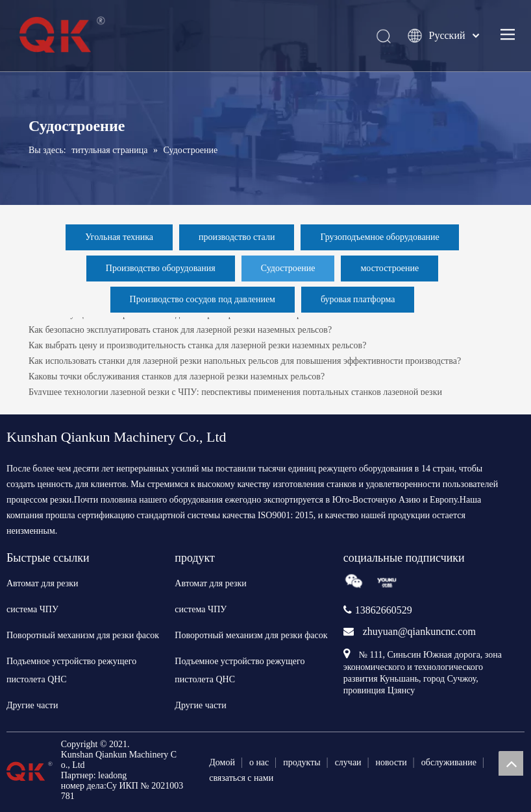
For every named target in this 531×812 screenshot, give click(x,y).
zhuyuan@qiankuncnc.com (419, 631)
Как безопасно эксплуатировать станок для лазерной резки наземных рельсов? (180, 332)
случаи (348, 762)
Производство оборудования (161, 268)
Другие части (32, 705)
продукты (302, 762)
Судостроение (288, 268)
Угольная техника (119, 237)
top (511, 763)
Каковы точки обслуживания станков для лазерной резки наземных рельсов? (177, 378)
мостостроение (389, 268)
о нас (259, 762)
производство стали (237, 237)
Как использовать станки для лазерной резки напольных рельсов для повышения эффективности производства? (245, 363)
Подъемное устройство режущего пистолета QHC (71, 670)
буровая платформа (358, 299)
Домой (222, 762)
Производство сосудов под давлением (203, 299)
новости (391, 762)
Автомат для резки (43, 583)
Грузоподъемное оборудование (379, 237)
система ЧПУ (32, 609)
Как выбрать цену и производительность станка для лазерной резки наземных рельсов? (197, 347)
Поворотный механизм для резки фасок (83, 635)
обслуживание (449, 762)
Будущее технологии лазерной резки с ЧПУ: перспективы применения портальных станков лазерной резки (235, 394)
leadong (112, 775)
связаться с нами (241, 778)
